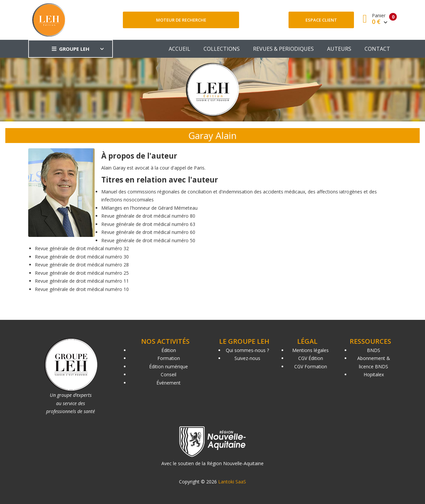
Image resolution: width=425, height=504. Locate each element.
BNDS (374, 350)
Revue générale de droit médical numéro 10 (82, 289)
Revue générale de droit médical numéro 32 (82, 248)
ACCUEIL (179, 49)
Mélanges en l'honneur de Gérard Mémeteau (149, 208)
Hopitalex (374, 374)
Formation (169, 358)
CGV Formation (311, 366)
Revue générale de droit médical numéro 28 (82, 265)
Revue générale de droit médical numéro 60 (148, 232)
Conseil (169, 374)
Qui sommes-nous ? (247, 350)
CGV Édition (311, 358)
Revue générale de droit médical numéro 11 (82, 281)
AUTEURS (339, 49)
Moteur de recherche (181, 20)
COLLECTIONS (222, 49)
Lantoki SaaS (232, 482)
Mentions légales (310, 350)
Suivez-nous (247, 358)
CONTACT (377, 49)
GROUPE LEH (71, 49)
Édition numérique (169, 366)
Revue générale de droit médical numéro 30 (82, 257)
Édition (169, 350)
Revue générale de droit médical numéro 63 (148, 224)
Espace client (321, 20)
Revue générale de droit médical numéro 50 (148, 240)
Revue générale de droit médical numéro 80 (148, 216)
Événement (169, 383)
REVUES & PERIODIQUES (283, 49)
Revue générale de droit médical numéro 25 (82, 273)
